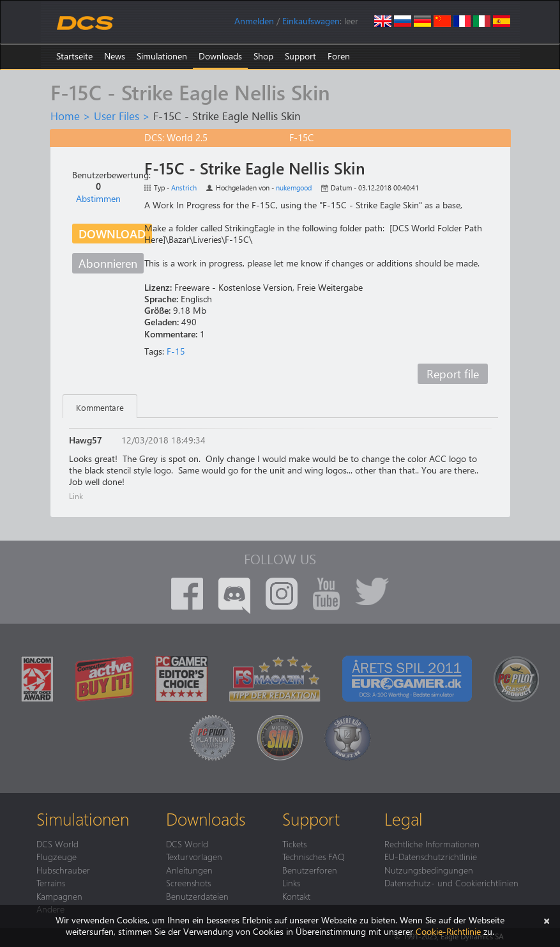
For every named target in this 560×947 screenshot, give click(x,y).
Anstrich (184, 188)
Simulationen (162, 56)
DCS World (57, 843)
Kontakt (296, 896)
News (115, 56)
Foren (339, 56)
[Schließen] (547, 920)
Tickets (294, 843)
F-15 (176, 351)
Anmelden (254, 21)
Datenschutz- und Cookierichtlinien (451, 882)
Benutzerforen (310, 870)
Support (300, 56)
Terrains (51, 882)
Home (65, 116)
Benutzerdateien (197, 896)
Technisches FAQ (314, 856)
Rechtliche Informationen (432, 843)
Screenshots (188, 882)
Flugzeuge (57, 856)
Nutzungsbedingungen (429, 870)
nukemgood (294, 188)
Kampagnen (59, 896)
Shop (263, 56)
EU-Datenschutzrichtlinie (431, 856)
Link (76, 496)
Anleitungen (189, 870)
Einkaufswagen (311, 21)
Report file (453, 373)
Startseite (74, 56)
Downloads (220, 56)
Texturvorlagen (194, 856)
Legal (404, 819)
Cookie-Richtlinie (448, 931)
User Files (117, 116)
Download (112, 234)
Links (291, 882)
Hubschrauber (63, 870)
